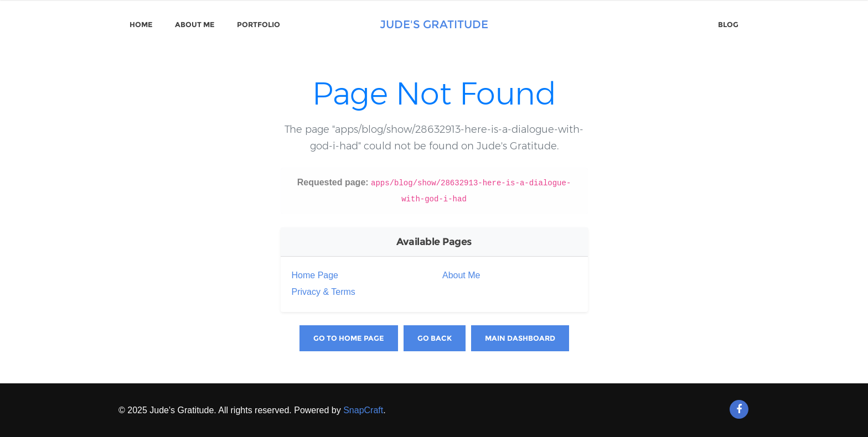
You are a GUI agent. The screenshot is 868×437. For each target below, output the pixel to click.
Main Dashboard (520, 338)
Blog (728, 24)
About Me (195, 24)
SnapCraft (363, 410)
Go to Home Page (349, 338)
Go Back (435, 338)
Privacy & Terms (324, 292)
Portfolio (259, 24)
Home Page (315, 275)
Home (141, 24)
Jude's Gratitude (434, 24)
